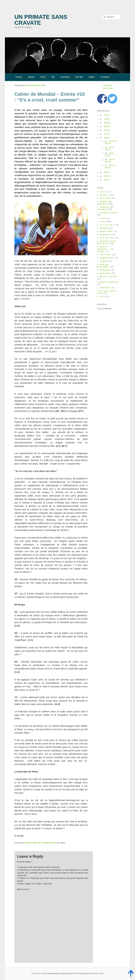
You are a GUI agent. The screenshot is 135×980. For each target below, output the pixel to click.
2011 (107, 180)
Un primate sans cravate (41, 20)
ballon (28, 843)
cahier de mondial (40, 843)
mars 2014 (110, 166)
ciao (103, 218)
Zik (53, 77)
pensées (105, 273)
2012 (107, 176)
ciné (103, 222)
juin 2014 (110, 148)
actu (103, 192)
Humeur (65, 77)
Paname (105, 270)
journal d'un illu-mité (106, 242)
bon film (105, 198)
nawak (104, 261)
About (31, 77)
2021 (107, 115)
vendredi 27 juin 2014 (35, 85)
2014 (107, 138)
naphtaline (107, 258)
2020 (107, 119)
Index (92, 77)
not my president (103, 266)
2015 (107, 134)
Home (19, 77)
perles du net (109, 277)
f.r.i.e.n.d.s (107, 225)
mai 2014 (109, 154)
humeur (52, 843)
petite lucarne (109, 282)
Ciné (43, 77)
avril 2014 (110, 160)
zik (102, 296)
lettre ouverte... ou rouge (106, 249)
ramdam (105, 288)
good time (106, 231)
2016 (107, 130)
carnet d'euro (109, 213)
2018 (107, 127)
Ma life (79, 77)
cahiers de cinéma (105, 208)
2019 (107, 123)
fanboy (104, 228)
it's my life (107, 238)
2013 (107, 172)
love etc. (106, 255)
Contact (105, 77)
